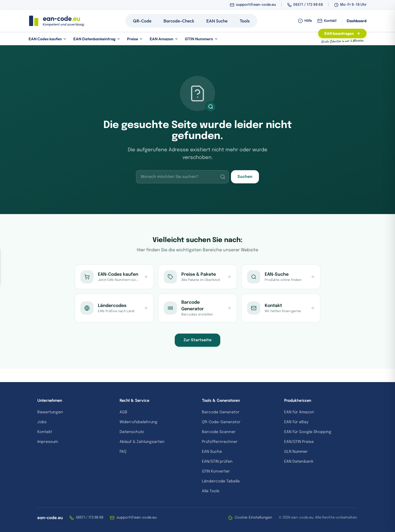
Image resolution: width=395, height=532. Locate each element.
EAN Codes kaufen (48, 39)
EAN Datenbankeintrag (97, 39)
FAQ (123, 452)
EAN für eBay (296, 422)
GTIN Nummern (201, 39)
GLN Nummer (296, 452)
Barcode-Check (179, 21)
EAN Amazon (164, 39)
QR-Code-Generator (221, 422)
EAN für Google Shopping (308, 432)
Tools (245, 21)
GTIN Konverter (216, 471)
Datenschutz (132, 432)
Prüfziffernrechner (220, 442)
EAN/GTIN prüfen (217, 462)
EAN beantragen (342, 33)
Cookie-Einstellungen (250, 518)
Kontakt (327, 21)
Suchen (245, 177)
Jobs (42, 422)
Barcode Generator (221, 412)
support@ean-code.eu (256, 5)
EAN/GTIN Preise (299, 442)
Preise (135, 39)
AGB (123, 412)
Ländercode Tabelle (221, 481)
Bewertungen (50, 412)
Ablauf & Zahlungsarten (142, 442)
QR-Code (142, 21)
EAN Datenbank (299, 462)
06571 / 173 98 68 (308, 5)
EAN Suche (217, 21)
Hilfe (305, 21)
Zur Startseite (198, 340)
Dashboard (357, 21)
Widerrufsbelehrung (139, 422)
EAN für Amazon (299, 412)
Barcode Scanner (219, 432)
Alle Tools (211, 491)
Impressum (48, 442)
